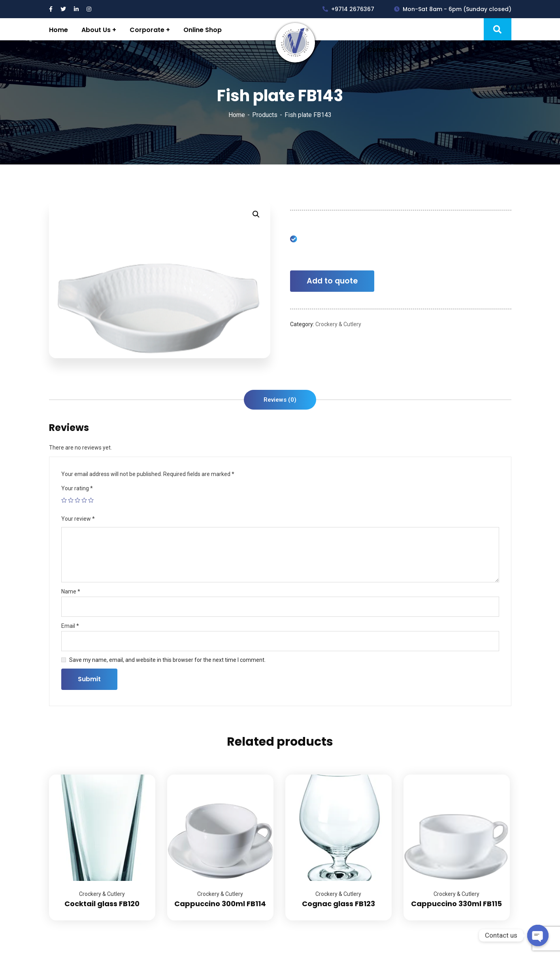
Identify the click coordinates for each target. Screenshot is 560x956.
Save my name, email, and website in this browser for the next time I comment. (167, 660)
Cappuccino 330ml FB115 (456, 904)
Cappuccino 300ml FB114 (220, 904)
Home (237, 115)
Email (70, 626)
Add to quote (332, 281)
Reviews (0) (280, 400)
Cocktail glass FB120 (102, 904)
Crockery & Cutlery (338, 324)
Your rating (77, 488)
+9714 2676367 (348, 9)
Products (265, 115)
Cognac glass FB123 (338, 904)
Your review (78, 519)
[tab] (280, 400)
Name (71, 591)
